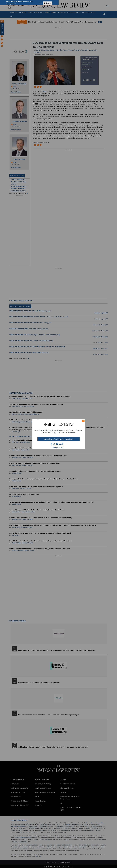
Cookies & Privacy (58, 447)
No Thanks (47, 3)
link (60, 444)
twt (54, 444)
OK (40, 3)
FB (51, 444)
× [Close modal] (83, 421)
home (62, 444)
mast (57, 444)
